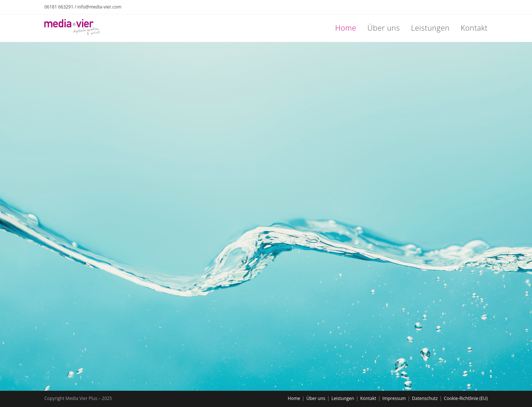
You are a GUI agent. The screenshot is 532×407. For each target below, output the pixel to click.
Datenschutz (425, 398)
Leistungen (343, 398)
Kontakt (368, 398)
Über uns (316, 398)
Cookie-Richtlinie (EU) (466, 398)
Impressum (394, 398)
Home (294, 398)
